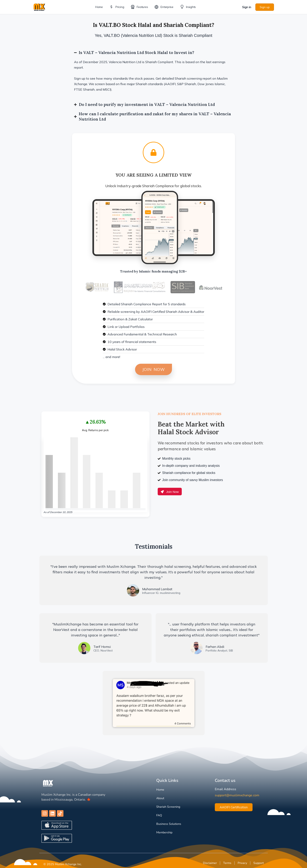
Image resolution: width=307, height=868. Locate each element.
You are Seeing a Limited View (154, 175)
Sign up (265, 7)
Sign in (247, 7)
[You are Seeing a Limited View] (153, 152)
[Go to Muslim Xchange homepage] (39, 7)
